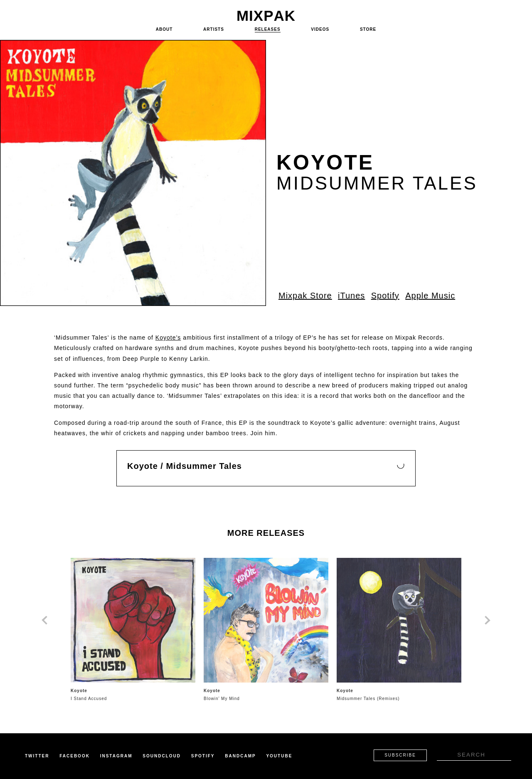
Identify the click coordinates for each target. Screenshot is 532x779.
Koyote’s (168, 338)
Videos (320, 29)
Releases (268, 29)
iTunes (351, 296)
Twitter (37, 756)
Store (368, 29)
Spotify (385, 296)
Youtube (279, 756)
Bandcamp (240, 756)
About (164, 29)
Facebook (75, 756)
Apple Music (430, 296)
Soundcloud (162, 756)
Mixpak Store (305, 296)
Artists (214, 29)
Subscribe (400, 755)
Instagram (116, 756)
